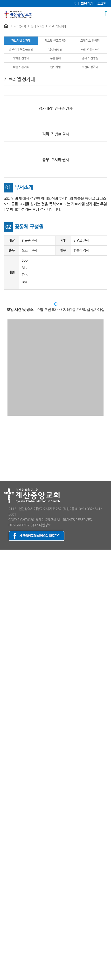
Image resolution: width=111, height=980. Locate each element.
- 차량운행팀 (9, 741)
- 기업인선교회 (10, 770)
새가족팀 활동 (9, 920)
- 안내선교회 (9, 716)
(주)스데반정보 (41, 525)
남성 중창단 (55, 50)
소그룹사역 (20, 27)
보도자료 (6, 605)
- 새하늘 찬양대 (10, 862)
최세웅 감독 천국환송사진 (17, 963)
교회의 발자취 (9, 562)
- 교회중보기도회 (11, 765)
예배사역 (6, 625)
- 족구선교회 (9, 808)
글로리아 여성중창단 (21, 50)
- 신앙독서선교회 (11, 794)
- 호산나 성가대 (10, 886)
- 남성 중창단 (9, 852)
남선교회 (6, 683)
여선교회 (6, 687)
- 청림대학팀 (9, 784)
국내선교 (6, 697)
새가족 (4, 900)
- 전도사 (6, 581)
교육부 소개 (8, 649)
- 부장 (4, 591)
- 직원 (4, 596)
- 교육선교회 (9, 760)
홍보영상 (6, 620)
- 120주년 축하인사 (13, 944)
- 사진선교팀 (9, 726)
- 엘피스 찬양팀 (10, 871)
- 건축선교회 (9, 750)
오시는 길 (6, 615)
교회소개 (6, 552)
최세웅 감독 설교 (11, 973)
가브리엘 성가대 (58, 27)
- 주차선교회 (9, 736)
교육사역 (6, 644)
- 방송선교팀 (9, 721)
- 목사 (4, 576)
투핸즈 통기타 (21, 67)
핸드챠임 (55, 67)
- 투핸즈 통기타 (10, 876)
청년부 (4, 673)
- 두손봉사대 (9, 774)
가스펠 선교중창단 (56, 41)
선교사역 (6, 678)
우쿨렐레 (55, 58)
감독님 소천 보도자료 (14, 968)
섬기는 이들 (8, 571)
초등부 (4, 663)
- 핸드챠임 (7, 881)
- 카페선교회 (9, 813)
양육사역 (6, 891)
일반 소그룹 (8, 745)
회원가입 (87, 4)
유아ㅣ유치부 (9, 654)
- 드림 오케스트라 (12, 857)
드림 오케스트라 (90, 50)
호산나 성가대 (90, 67)
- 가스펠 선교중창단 (13, 837)
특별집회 (6, 634)
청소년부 (6, 668)
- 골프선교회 (9, 755)
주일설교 (6, 629)
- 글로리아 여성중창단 (15, 847)
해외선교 (6, 702)
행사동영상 (7, 939)
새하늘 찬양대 (21, 58)
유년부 (4, 658)
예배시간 (6, 600)
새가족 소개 (8, 915)
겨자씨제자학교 (10, 895)
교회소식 (6, 924)
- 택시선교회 (9, 818)
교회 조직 (6, 567)
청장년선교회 (9, 692)
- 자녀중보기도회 (11, 803)
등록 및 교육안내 (11, 905)
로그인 (102, 4)
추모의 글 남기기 (11, 978)
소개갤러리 (7, 949)
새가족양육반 (9, 910)
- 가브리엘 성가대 (12, 833)
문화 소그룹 (37, 27)
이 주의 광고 (8, 929)
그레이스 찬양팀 (90, 41)
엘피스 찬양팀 (90, 58)
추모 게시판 (8, 953)
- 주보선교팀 (9, 731)
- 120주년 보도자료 (13, 610)
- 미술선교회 (9, 779)
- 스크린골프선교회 (13, 789)
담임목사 (6, 557)
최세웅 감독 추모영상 (14, 958)
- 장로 (4, 586)
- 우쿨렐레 (7, 866)
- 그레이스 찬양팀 (12, 842)
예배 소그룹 (8, 712)
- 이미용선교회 (10, 799)
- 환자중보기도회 (11, 823)
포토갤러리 (7, 934)
